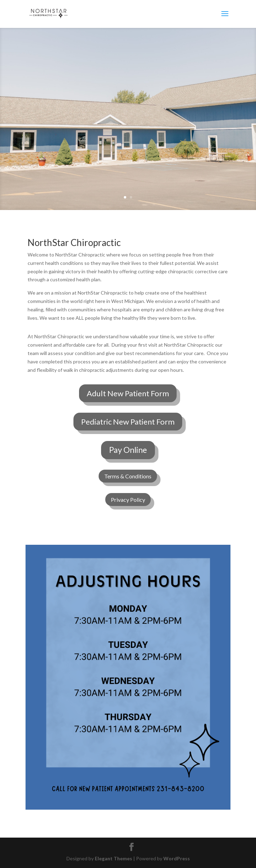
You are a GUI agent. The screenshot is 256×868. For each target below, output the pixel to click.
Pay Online (128, 450)
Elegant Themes (113, 858)
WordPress (177, 858)
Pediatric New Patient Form (128, 422)
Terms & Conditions (128, 476)
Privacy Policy (128, 500)
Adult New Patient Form (128, 393)
